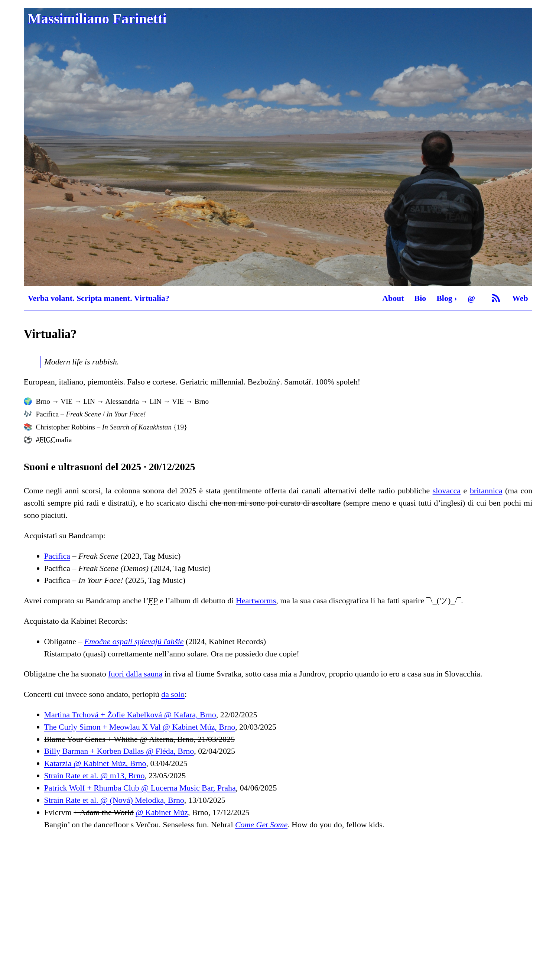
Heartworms (256, 601)
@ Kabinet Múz (162, 812)
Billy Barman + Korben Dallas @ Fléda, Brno (119, 751)
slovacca (447, 491)
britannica (486, 491)
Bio (420, 298)
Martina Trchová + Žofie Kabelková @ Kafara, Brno (130, 715)
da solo (173, 694)
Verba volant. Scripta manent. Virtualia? (99, 298)
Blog (444, 298)
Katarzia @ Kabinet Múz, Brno (95, 763)
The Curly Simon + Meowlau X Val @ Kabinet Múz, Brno (140, 727)
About (393, 298)
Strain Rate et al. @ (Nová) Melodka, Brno (114, 800)
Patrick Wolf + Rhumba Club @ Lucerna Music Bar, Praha (140, 788)
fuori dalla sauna (135, 674)
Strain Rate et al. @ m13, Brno (95, 775)
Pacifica (57, 556)
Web (520, 298)
